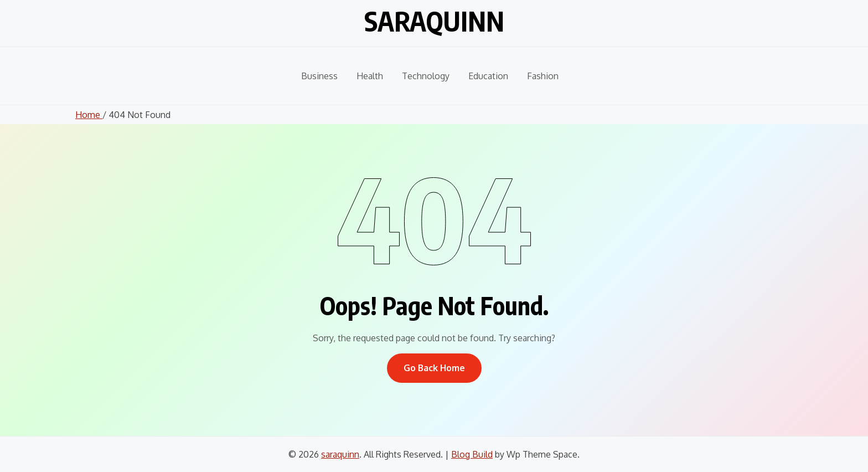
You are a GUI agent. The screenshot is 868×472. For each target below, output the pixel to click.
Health (370, 76)
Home (89, 115)
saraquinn (434, 21)
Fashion (543, 76)
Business (319, 76)
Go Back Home (434, 368)
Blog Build (472, 454)
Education (488, 76)
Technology (426, 76)
